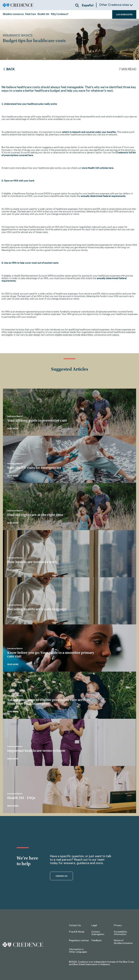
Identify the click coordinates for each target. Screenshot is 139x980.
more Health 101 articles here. (98, 168)
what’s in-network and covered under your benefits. (89, 132)
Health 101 (43, 14)
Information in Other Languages (78, 950)
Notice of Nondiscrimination (123, 941)
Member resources (13, 14)
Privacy (118, 925)
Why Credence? (60, 14)
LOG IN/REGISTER (124, 14)
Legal (94, 925)
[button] (77, 5)
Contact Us (75, 925)
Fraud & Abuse (77, 931)
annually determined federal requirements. (103, 196)
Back (9, 69)
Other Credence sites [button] (116, 5)
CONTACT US (61, 876)
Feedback (97, 940)
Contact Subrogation (98, 933)
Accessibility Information (120, 933)
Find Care (31, 14)
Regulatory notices (79, 940)
